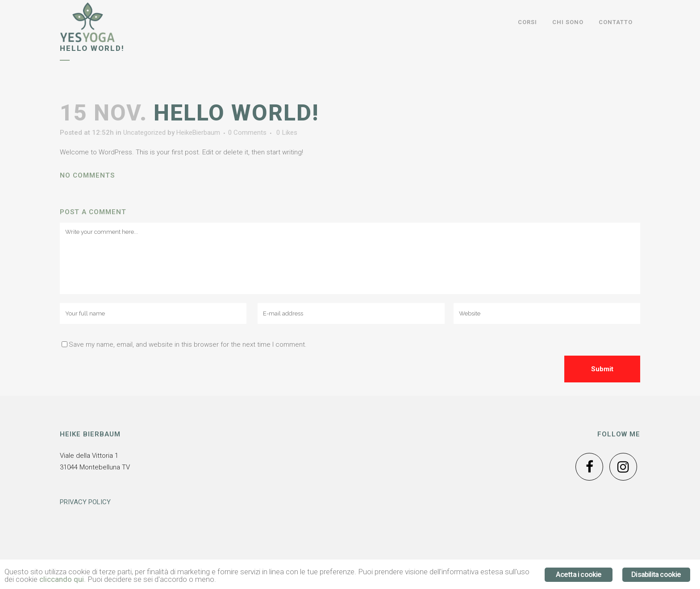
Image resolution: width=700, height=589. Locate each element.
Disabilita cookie (656, 574)
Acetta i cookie (579, 574)
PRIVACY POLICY (85, 502)
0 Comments (247, 133)
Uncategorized (144, 133)
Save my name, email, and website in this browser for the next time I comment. (188, 344)
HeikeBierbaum (198, 133)
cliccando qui (62, 579)
